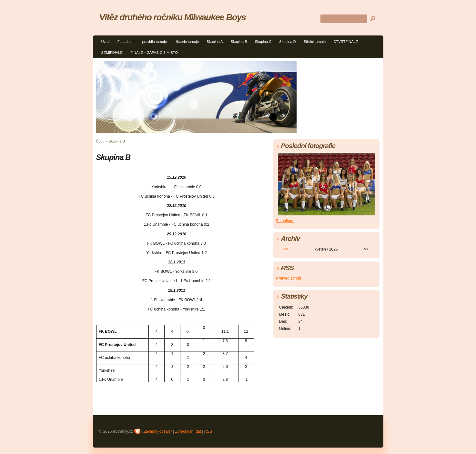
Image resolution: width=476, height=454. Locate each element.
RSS (208, 431)
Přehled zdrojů (289, 278)
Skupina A (215, 42)
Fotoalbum (126, 42)
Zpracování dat (188, 431)
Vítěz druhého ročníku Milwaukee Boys (173, 17)
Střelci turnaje (315, 42)
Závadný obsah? (158, 431)
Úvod (106, 42)
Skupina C (263, 42)
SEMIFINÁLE (112, 53)
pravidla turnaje (154, 42)
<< (286, 249)
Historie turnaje (187, 42)
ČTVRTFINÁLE (346, 42)
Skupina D (288, 42)
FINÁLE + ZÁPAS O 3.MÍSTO (154, 53)
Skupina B (239, 42)
